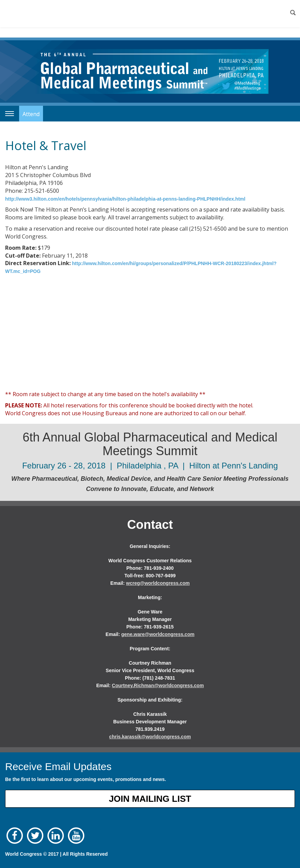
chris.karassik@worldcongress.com (150, 737)
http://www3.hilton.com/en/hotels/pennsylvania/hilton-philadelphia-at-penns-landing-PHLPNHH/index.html (125, 199)
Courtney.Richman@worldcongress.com (158, 685)
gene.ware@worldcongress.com (158, 634)
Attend (31, 114)
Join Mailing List (150, 799)
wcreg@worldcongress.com (158, 583)
